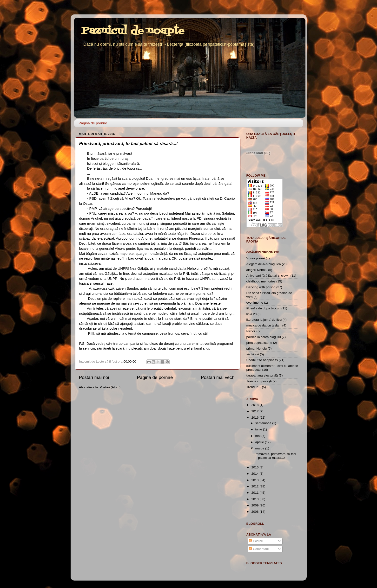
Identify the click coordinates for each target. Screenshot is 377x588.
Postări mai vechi (218, 377)
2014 (255, 474)
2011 (255, 493)
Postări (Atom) (110, 387)
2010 (255, 499)
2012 (255, 486)
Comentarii (259, 549)
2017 (255, 411)
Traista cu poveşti (259, 381)
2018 (255, 405)
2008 (255, 512)
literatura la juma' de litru (264, 320)
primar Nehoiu (257, 348)
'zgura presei (256, 258)
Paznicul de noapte (133, 31)
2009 (255, 505)
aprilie (260, 442)
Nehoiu (252, 331)
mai (258, 436)
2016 (255, 418)
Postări (256, 541)
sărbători (253, 354)
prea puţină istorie (259, 343)
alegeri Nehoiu (257, 270)
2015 (255, 467)
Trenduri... (254, 387)
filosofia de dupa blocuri (264, 308)
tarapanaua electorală (262, 375)
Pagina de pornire (93, 123)
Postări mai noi (94, 377)
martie (260, 448)
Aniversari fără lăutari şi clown (268, 276)
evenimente (255, 303)
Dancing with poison (261, 287)
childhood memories (261, 281)
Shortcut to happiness (262, 360)
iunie (259, 429)
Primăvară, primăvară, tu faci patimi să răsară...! (129, 144)
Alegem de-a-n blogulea (264, 264)
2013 (255, 480)
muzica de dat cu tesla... (264, 325)
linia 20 (252, 314)
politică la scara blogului (264, 337)
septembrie (264, 423)
